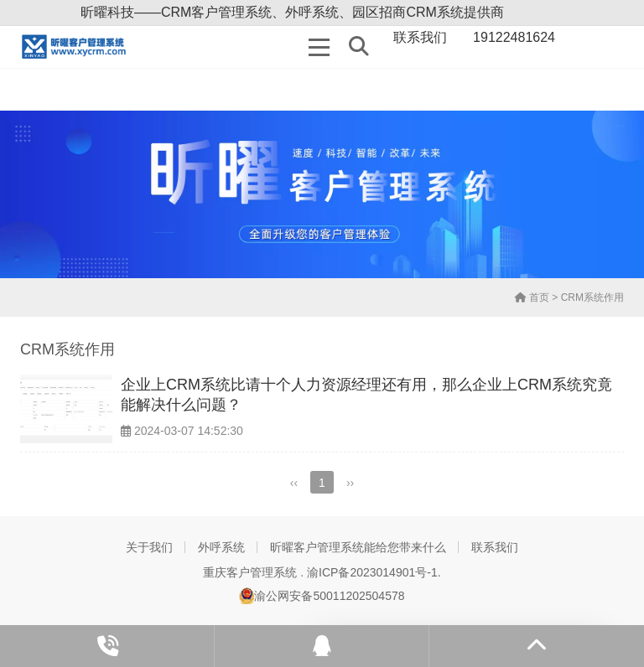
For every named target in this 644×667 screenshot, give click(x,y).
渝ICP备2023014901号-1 (372, 572)
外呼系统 (221, 547)
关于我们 (149, 547)
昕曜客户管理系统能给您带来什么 (358, 547)
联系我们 (495, 547)
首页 (532, 297)
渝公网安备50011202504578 (322, 596)
